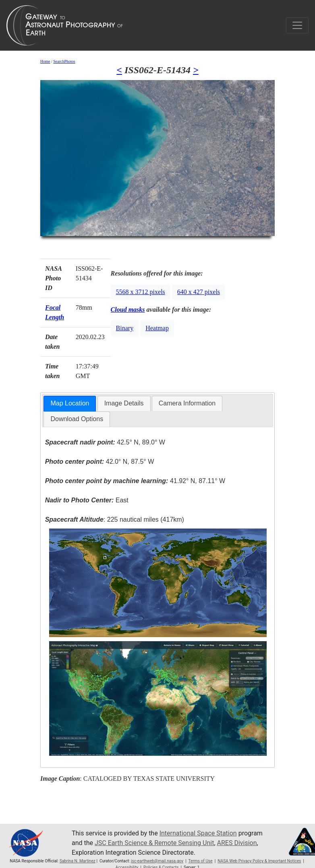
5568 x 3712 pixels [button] (141, 292)
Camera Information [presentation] (187, 403)
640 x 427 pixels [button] (199, 292)
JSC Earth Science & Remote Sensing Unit (154, 843)
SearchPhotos (64, 61)
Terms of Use (200, 861)
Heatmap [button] (157, 328)
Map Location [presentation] (70, 403)
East (87, 500)
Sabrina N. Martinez (78, 861)
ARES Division (237, 843)
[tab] (70, 404)
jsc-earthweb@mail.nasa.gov (157, 861)
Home (45, 61)
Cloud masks (128, 310)
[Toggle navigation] (297, 25)
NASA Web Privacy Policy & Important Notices (259, 861)
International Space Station (198, 833)
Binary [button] (125, 328)
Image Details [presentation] (124, 403)
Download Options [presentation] (77, 419)
